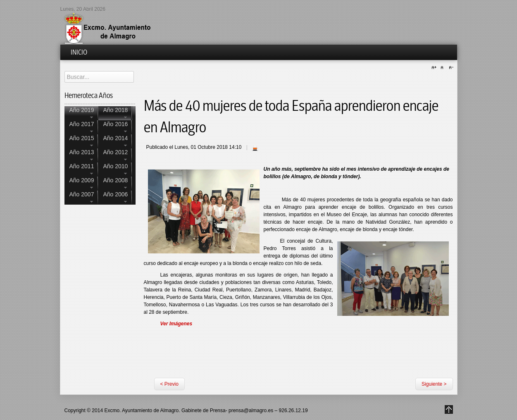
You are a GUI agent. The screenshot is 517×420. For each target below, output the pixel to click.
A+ (435, 68)
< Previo (169, 384)
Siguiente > (434, 384)
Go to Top (449, 409)
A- (450, 68)
